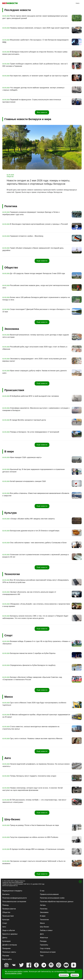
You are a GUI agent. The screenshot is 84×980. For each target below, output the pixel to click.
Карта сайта (7, 959)
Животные (44, 938)
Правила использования (49, 894)
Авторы (43, 905)
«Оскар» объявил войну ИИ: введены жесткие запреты (32, 519)
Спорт (5, 923)
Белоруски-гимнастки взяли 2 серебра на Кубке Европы (33, 653)
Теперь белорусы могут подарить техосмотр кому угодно (33, 776)
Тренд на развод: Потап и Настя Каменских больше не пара (34, 825)
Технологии (44, 920)
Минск (42, 923)
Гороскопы (44, 945)
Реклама (6, 956)
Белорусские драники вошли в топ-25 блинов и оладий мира (35, 531)
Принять (75, 975)
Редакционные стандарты (12, 891)
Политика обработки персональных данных (57, 902)
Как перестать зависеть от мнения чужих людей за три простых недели (39, 76)
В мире (43, 916)
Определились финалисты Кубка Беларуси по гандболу (33, 665)
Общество (6, 912)
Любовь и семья (46, 930)
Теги (42, 956)
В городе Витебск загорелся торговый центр (28, 420)
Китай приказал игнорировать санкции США (28, 481)
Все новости (42, 112)
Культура (6, 920)
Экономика (44, 912)
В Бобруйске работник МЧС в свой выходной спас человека (34, 396)
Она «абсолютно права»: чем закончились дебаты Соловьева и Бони (38, 543)
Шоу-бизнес (45, 927)
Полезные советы (9, 952)
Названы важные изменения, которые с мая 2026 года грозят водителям (40, 28)
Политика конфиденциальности (15, 898)
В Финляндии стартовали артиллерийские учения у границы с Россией (39, 224)
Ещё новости (42, 261)
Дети (42, 934)
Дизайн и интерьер (10, 945)
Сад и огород (45, 948)
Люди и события (9, 930)
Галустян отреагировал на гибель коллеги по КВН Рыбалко (34, 837)
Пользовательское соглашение (14, 902)
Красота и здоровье (10, 934)
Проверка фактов (9, 909)
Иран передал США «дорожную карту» (26, 457)
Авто (4, 927)
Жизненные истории (48, 952)
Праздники (6, 948)
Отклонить (64, 975)
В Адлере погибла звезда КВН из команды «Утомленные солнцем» (37, 849)
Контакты (6, 894)
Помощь (6, 905)
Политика (44, 909)
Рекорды (43, 941)
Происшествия (8, 916)
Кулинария (6, 941)
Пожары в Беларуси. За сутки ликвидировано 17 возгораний (35, 432)
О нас (42, 891)
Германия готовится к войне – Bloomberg (27, 236)
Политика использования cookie (52, 898)
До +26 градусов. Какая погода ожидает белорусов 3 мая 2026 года (38, 273)
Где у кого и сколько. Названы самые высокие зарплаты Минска (36, 739)
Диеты (5, 938)
